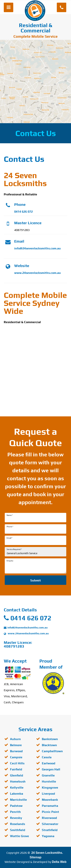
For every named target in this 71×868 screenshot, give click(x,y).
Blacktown (49, 745)
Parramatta (50, 806)
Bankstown (50, 739)
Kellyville (17, 788)
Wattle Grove (20, 836)
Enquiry (10, 561)
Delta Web (59, 862)
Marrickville (18, 800)
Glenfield (17, 775)
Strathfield (50, 830)
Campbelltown (52, 751)
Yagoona (48, 836)
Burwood (16, 751)
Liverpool (48, 794)
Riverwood (49, 818)
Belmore (16, 745)
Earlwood (49, 763)
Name (10, 515)
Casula (47, 757)
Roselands (18, 824)
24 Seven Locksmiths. (47, 853)
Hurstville (49, 781)
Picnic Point (50, 812)
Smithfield (18, 830)
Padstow (16, 806)
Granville (48, 775)
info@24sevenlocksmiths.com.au (37, 248)
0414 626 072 (23, 212)
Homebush (18, 781)
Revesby (16, 818)
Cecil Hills (17, 763)
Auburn (15, 739)
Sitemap (35, 857)
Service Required (14, 549)
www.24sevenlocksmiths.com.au (37, 273)
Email (9, 538)
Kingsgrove (50, 788)
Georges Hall (51, 769)
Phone (10, 527)
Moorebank (50, 800)
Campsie (16, 757)
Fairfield (16, 769)
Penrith (15, 812)
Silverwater (50, 824)
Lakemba (17, 794)
